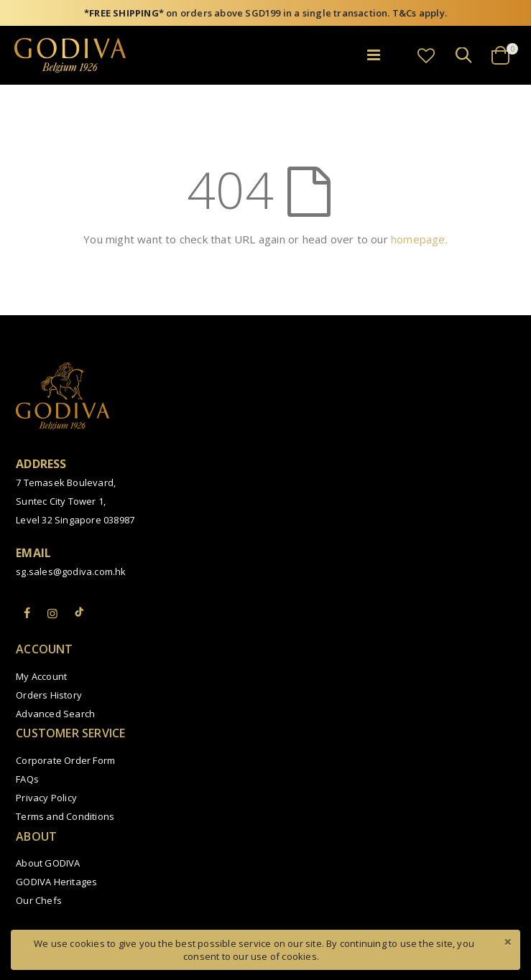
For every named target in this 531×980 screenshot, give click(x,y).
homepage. (419, 239)
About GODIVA (48, 863)
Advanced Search (55, 714)
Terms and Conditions (65, 816)
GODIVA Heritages (56, 882)
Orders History (49, 695)
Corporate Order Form (65, 760)
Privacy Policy (46, 798)
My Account (41, 676)
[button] (426, 55)
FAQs (27, 779)
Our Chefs (39, 900)
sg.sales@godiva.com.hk (71, 571)
